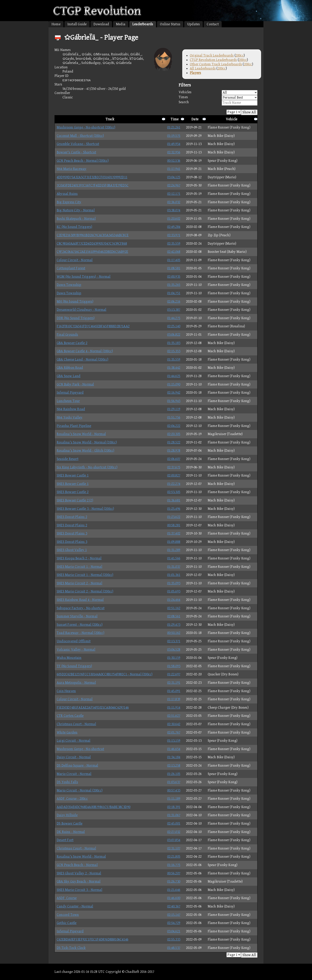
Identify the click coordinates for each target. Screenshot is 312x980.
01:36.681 (174, 500)
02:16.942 (174, 393)
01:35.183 (174, 343)
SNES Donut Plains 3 (72, 533)
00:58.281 (174, 525)
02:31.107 (174, 848)
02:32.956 (174, 152)
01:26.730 (174, 881)
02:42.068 (174, 252)
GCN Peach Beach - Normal (77, 865)
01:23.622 (174, 517)
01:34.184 (174, 757)
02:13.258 (174, 766)
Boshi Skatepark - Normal (76, 219)
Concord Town (68, 915)
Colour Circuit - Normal (75, 260)
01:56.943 (174, 401)
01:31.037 (174, 567)
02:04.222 (174, 426)
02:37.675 (174, 467)
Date (195, 119)
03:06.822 (174, 335)
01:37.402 (174, 533)
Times (218, 98)
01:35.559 (174, 360)
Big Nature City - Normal (76, 210)
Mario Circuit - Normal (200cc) (80, 790)
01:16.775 (174, 865)
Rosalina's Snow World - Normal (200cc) (87, 442)
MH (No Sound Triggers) (75, 302)
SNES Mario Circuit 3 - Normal (79, 890)
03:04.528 (174, 650)
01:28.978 (174, 451)
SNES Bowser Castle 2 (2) (75, 500)
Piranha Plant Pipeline (74, 426)
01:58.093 (174, 666)
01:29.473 (174, 625)
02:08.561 (174, 616)
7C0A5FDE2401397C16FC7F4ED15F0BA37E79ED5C (93, 185)
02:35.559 (174, 244)
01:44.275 (174, 318)
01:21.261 (174, 127)
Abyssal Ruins (67, 194)
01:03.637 (174, 782)
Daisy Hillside (67, 815)
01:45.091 (174, 691)
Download (101, 24)
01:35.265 (174, 285)
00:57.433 (174, 790)
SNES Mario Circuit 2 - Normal (79, 583)
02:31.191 (174, 683)
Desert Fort (65, 840)
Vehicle (232, 119)
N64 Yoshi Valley (70, 417)
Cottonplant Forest (71, 268)
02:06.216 (174, 302)
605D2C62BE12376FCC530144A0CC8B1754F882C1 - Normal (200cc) (105, 674)
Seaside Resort (68, 459)
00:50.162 (174, 633)
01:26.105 (174, 774)
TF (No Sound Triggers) (74, 666)
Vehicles (218, 93)
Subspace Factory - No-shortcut (81, 608)
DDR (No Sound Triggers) (76, 318)
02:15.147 (174, 915)
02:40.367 (174, 906)
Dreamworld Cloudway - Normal (82, 310)
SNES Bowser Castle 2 (73, 492)
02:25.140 (174, 326)
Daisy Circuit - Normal (74, 757)
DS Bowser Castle (70, 824)
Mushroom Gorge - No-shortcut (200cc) (86, 127)
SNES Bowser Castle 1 (73, 475)
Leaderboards (143, 24)
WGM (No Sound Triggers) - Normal (84, 277)
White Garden (67, 732)
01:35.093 (174, 583)
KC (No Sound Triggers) (74, 227)
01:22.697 (174, 674)
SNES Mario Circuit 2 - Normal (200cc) (85, 591)
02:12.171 (174, 194)
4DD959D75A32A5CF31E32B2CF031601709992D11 (92, 177)
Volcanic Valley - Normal (76, 650)
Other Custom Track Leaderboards (216, 64)
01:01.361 (174, 575)
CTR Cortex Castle (70, 716)
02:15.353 (174, 351)
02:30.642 (174, 724)
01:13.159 (174, 741)
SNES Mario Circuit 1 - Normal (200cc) (85, 575)
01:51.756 (174, 417)
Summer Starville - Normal (77, 616)
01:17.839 (174, 699)
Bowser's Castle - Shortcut (76, 152)
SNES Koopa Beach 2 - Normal (79, 558)
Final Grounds (67, 335)
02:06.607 (174, 459)
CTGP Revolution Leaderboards (213, 60)
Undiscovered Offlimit (74, 641)
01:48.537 (174, 948)
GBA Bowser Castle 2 (72, 343)
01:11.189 (174, 799)
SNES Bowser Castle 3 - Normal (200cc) (85, 509)
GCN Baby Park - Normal (75, 384)
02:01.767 (174, 732)
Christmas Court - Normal (76, 724)
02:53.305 (174, 492)
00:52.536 (174, 161)
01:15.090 (174, 384)
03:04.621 (174, 931)
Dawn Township (69, 285)
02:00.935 (174, 277)
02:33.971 (174, 235)
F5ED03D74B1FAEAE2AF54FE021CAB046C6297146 (93, 708)
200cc (240, 55)
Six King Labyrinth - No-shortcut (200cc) (87, 467)
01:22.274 (174, 484)
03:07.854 (174, 840)
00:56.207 (174, 873)
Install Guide (77, 24)
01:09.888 (174, 542)
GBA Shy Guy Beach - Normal (79, 881)
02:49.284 (174, 227)
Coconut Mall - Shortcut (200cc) (80, 136)
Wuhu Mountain (69, 658)
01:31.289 (174, 550)
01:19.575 (174, 136)
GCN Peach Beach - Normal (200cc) (83, 161)
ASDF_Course (67, 898)
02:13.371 (174, 641)
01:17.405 (174, 260)
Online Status (170, 24)
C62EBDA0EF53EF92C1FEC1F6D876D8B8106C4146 (93, 939)
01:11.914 (174, 708)
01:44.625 (174, 376)
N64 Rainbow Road (71, 409)
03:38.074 (174, 210)
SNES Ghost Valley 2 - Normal (79, 873)
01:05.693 (174, 591)
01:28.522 (174, 442)
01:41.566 (174, 558)
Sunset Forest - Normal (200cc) (80, 625)
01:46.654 (174, 749)
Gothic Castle (67, 923)
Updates (194, 24)
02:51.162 (174, 608)
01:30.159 (174, 658)
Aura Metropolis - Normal (76, 683)
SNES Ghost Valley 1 (72, 550)
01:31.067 (174, 815)
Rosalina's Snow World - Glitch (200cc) (86, 451)
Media (121, 24)
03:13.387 (174, 310)
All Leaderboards (203, 68)
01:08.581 (174, 268)
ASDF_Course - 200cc (72, 799)
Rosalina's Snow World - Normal (81, 434)
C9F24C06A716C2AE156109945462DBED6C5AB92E (92, 252)
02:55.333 (174, 939)
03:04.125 (174, 177)
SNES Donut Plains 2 (72, 517)
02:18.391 (174, 807)
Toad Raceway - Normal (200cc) (80, 633)
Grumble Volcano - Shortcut (78, 144)
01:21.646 (174, 890)
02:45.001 (174, 824)
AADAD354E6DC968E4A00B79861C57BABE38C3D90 (94, 807)
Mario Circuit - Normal (74, 774)
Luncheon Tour (68, 401)
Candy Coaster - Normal (75, 906)
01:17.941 (174, 169)
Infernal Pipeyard (70, 393)
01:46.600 (174, 898)
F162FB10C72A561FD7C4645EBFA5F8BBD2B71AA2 (93, 326)
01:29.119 (174, 409)
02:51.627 (174, 716)
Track (110, 119)
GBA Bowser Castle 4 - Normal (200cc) (85, 351)
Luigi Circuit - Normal (74, 741)
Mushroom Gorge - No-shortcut (80, 749)
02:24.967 (174, 185)
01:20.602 (174, 219)
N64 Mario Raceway (72, 169)
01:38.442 (174, 368)
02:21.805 (174, 857)
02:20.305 (174, 434)
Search (218, 103)
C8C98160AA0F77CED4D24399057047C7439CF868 (92, 244)
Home (56, 24)
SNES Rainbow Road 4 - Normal (80, 600)
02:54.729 (174, 923)
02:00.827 (174, 475)
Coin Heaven (66, 691)
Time (175, 119)
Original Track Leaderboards (212, 55)
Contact (213, 24)
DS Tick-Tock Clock (71, 948)
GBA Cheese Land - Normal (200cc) (82, 360)
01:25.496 (174, 509)
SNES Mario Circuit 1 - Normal (79, 567)
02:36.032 (174, 202)
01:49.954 (174, 144)
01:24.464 (174, 600)
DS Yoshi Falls (67, 782)
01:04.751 (174, 293)
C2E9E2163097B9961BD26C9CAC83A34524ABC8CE (93, 235)
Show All (249, 112)
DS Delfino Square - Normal (77, 766)
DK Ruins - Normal (71, 832)
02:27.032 (174, 832)
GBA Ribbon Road (70, 368)
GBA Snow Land (69, 376)
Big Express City (69, 202)
